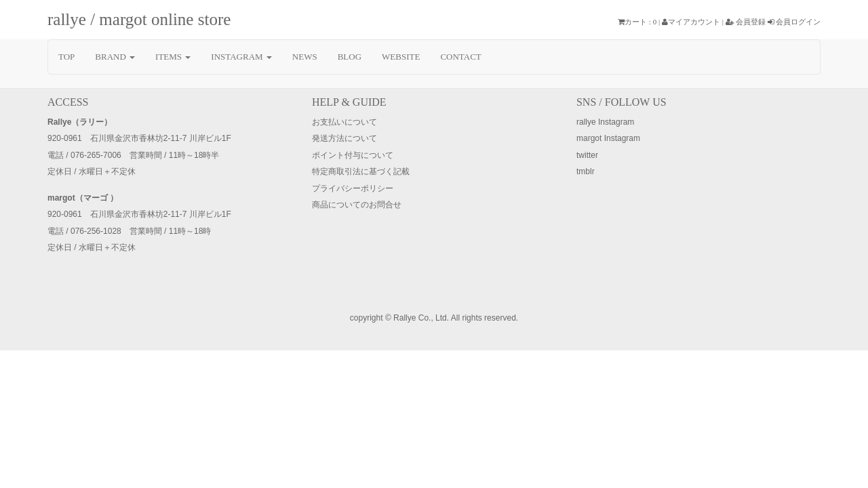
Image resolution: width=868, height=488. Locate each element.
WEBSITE (401, 57)
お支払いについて (344, 122)
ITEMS (173, 57)
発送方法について (344, 138)
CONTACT (460, 57)
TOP (66, 57)
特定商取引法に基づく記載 (361, 171)
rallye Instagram (605, 122)
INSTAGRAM (241, 57)
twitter (587, 155)
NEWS (305, 57)
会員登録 (746, 22)
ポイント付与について (353, 155)
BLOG (350, 57)
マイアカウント (691, 22)
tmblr (586, 171)
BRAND (115, 57)
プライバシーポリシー (353, 188)
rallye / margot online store (139, 19)
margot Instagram (608, 138)
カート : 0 (637, 22)
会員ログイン (794, 22)
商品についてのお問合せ (357, 205)
